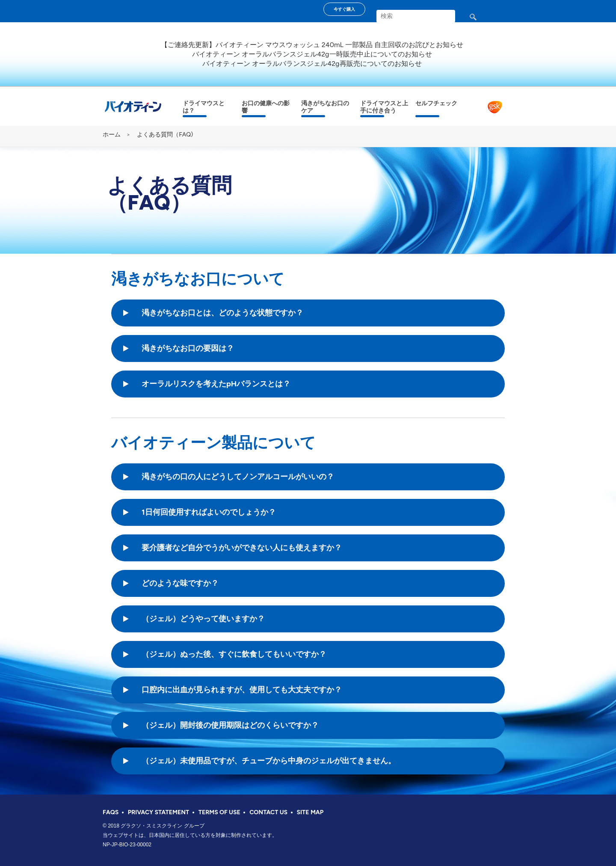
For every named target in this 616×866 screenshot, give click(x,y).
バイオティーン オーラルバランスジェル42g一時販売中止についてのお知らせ (312, 54)
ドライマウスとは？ (204, 107)
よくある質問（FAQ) (165, 135)
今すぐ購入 (344, 9)
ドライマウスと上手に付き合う (384, 107)
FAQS (111, 812)
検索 (480, 20)
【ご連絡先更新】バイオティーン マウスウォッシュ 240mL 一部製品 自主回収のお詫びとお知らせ (312, 45)
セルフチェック (436, 103)
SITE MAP (310, 812)
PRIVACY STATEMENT (158, 812)
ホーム (112, 135)
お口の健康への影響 (266, 107)
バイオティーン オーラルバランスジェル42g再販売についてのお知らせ (312, 64)
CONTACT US (268, 812)
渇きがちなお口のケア (325, 107)
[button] (225, 313)
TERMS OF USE (219, 812)
